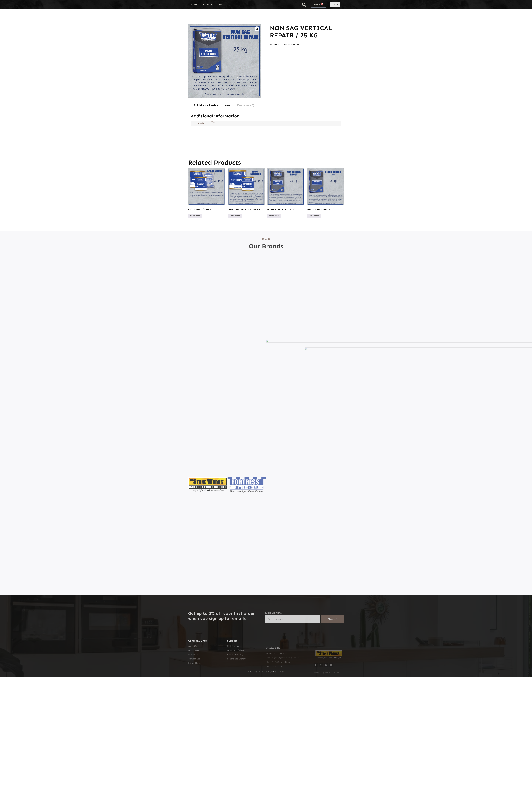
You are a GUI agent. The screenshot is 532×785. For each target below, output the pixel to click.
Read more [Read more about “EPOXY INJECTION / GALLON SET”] (235, 216)
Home (194, 5)
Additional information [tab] (212, 105)
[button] (304, 5)
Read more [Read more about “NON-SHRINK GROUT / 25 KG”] (274, 216)
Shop (220, 5)
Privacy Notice (195, 682)
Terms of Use (194, 678)
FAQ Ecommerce (235, 665)
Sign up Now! (274, 622)
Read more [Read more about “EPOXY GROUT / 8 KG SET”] (195, 216)
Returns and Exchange (237, 678)
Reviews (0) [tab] (246, 105)
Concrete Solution (292, 44)
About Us (192, 665)
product (207, 5)
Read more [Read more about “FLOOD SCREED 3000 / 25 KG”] (314, 216)
